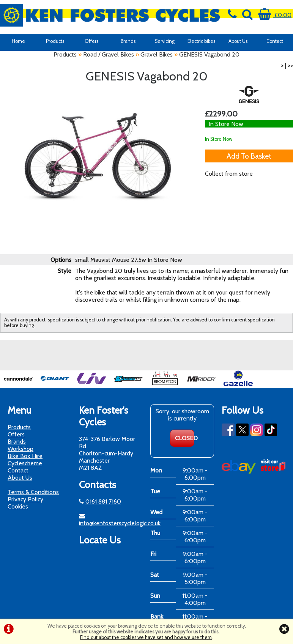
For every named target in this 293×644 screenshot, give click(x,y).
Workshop (20, 449)
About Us (238, 41)
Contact (275, 41)
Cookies (18, 506)
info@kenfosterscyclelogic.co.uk (120, 523)
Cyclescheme (25, 463)
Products (55, 41)
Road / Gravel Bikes (109, 54)
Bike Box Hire (25, 456)
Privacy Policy (25, 499)
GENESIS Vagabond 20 (209, 54)
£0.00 (275, 15)
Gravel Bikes (157, 54)
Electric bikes (201, 41)
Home (18, 41)
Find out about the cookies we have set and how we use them (146, 637)
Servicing (165, 41)
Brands (128, 41)
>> (290, 65)
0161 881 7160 (103, 502)
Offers (91, 41)
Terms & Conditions (33, 492)
